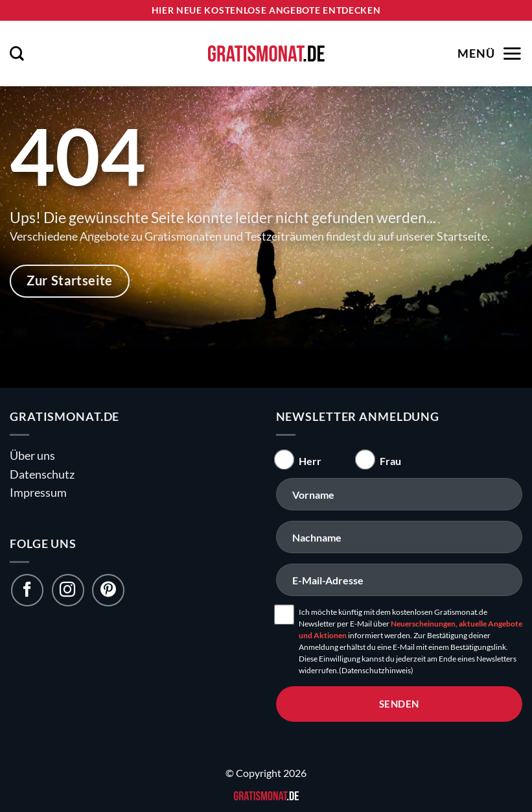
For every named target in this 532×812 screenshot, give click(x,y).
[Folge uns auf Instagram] (68, 590)
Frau (390, 461)
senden (399, 704)
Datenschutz (42, 474)
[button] (17, 53)
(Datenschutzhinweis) (376, 670)
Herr (310, 461)
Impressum (38, 493)
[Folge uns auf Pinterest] (108, 590)
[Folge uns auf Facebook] (27, 590)
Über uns (32, 456)
